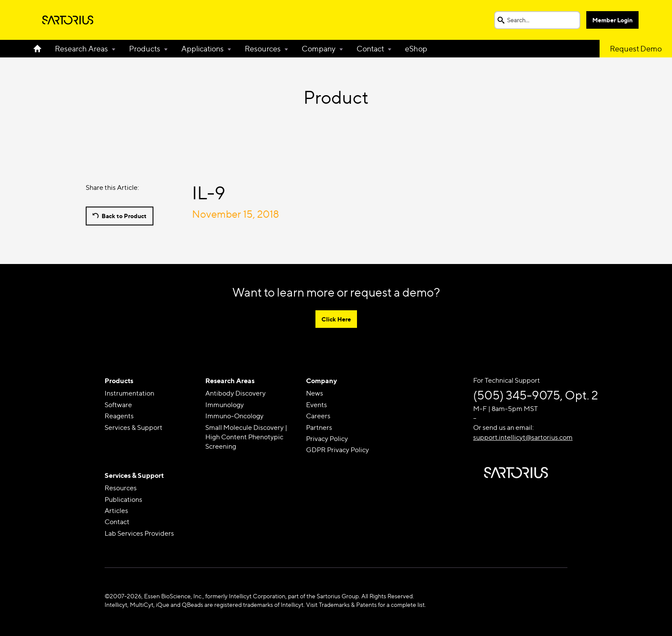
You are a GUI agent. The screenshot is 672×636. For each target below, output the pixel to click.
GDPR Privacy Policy (337, 450)
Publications (123, 499)
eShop (416, 49)
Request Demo (636, 49)
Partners (319, 427)
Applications (202, 49)
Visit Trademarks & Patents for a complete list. (366, 604)
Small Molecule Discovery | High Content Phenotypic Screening (246, 437)
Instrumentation (129, 393)
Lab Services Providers (139, 533)
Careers (318, 416)
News (315, 393)
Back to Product (124, 216)
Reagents (119, 416)
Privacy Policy (327, 439)
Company (319, 49)
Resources (263, 49)
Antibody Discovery (235, 393)
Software (118, 405)
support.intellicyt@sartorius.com (523, 437)
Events (316, 405)
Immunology (225, 405)
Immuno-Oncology (234, 416)
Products (145, 49)
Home (41, 49)
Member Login (612, 20)
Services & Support (133, 427)
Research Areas (81, 49)
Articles (116, 511)
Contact (370, 49)
